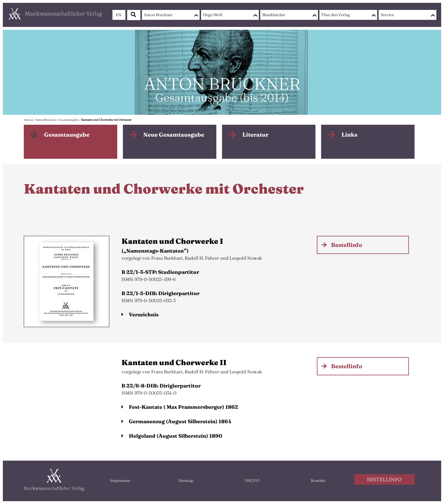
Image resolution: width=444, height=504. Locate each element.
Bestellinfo (347, 245)
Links (349, 135)
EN (119, 15)
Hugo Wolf (213, 15)
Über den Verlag (336, 15)
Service (387, 15)
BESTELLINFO (384, 479)
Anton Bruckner (158, 15)
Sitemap (186, 480)
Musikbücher (274, 15)
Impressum (120, 480)
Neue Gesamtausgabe (174, 135)
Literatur (255, 135)
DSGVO (252, 480)
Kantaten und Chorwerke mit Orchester (106, 120)
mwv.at (28, 120)
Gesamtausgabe (69, 120)
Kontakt (318, 480)
